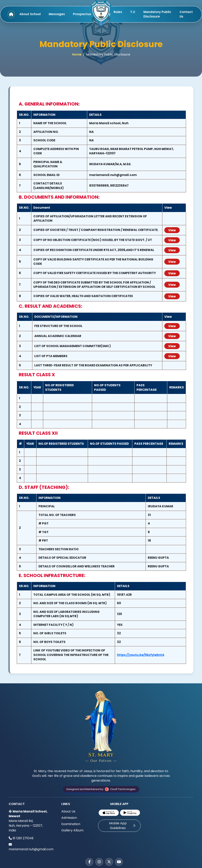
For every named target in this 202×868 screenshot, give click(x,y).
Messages (57, 14)
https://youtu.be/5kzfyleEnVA (141, 655)
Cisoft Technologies (120, 789)
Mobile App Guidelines (123, 826)
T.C (133, 12)
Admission (69, 818)
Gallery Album (72, 830)
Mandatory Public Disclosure (157, 14)
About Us (68, 811)
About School (30, 14)
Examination (71, 824)
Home (77, 54)
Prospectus (82, 14)
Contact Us (186, 14)
